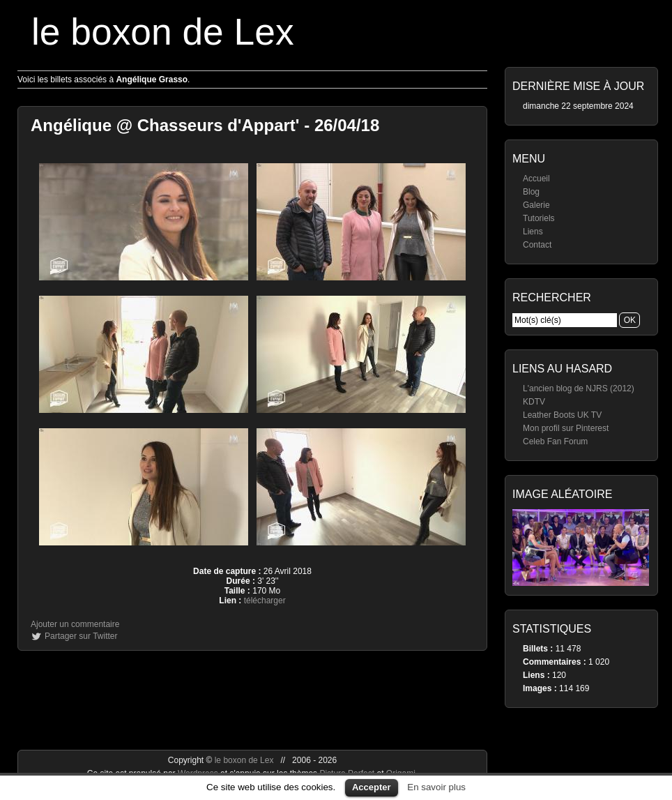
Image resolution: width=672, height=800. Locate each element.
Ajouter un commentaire (75, 624)
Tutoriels (539, 218)
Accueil (536, 179)
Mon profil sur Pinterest (566, 428)
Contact (537, 245)
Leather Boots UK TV (562, 415)
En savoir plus (436, 787)
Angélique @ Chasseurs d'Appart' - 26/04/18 (205, 125)
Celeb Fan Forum (555, 441)
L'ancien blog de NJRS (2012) (579, 388)
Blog (531, 192)
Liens (533, 232)
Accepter (372, 787)
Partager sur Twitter (81, 636)
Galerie (536, 205)
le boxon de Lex (163, 32)
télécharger (265, 601)
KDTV (534, 402)
